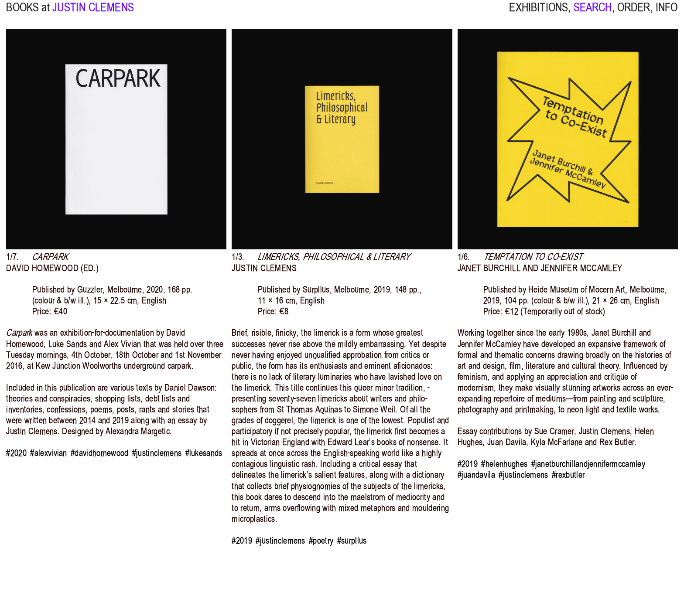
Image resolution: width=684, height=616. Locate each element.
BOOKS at (28, 14)
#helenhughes (504, 464)
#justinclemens (157, 453)
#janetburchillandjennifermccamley (588, 464)
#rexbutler (568, 475)
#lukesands (204, 453)
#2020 (16, 453)
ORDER (634, 14)
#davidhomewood (99, 453)
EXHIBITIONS (539, 14)
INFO (667, 14)
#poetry (321, 541)
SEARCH (593, 14)
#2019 (242, 541)
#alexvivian (48, 453)
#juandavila (476, 475)
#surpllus (352, 541)
